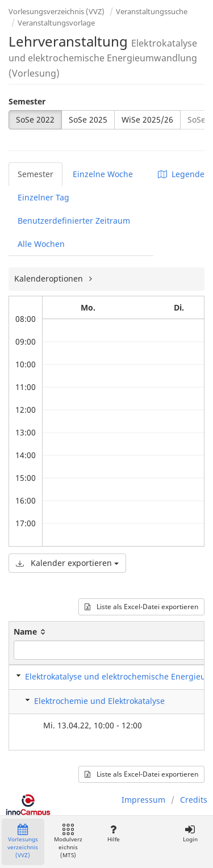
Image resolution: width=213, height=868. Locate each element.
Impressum (143, 800)
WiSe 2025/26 (147, 119)
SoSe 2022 (35, 119)
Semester (27, 101)
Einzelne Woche (103, 174)
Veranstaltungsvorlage (56, 23)
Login (190, 834)
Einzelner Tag (43, 197)
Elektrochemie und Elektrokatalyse (99, 701)
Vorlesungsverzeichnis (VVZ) (57, 11)
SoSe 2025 (88, 119)
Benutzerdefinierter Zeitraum (74, 221)
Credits (194, 800)
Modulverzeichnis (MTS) (68, 842)
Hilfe (113, 834)
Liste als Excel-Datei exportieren (141, 607)
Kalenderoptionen (50, 278)
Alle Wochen (41, 244)
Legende (181, 174)
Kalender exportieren (67, 563)
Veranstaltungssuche (152, 11)
